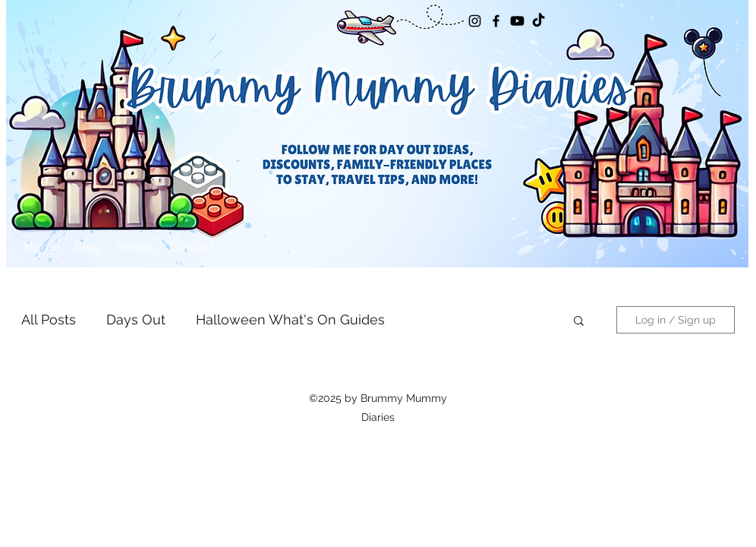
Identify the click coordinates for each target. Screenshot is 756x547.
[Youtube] (517, 21)
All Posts (49, 319)
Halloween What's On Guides (290, 319)
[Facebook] (496, 21)
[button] (579, 322)
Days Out (136, 319)
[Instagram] (475, 21)
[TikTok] (539, 21)
